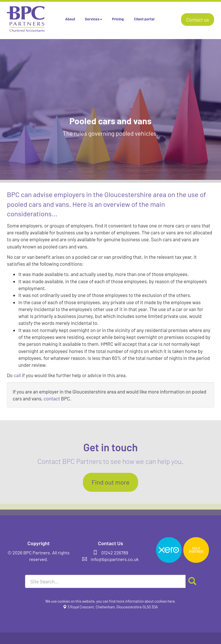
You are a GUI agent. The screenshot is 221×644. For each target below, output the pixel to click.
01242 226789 (115, 553)
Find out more (110, 482)
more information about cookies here (146, 601)
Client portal (144, 19)
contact (52, 398)
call (17, 375)
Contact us (198, 20)
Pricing (118, 19)
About (70, 19)
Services (94, 19)
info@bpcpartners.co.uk (115, 559)
